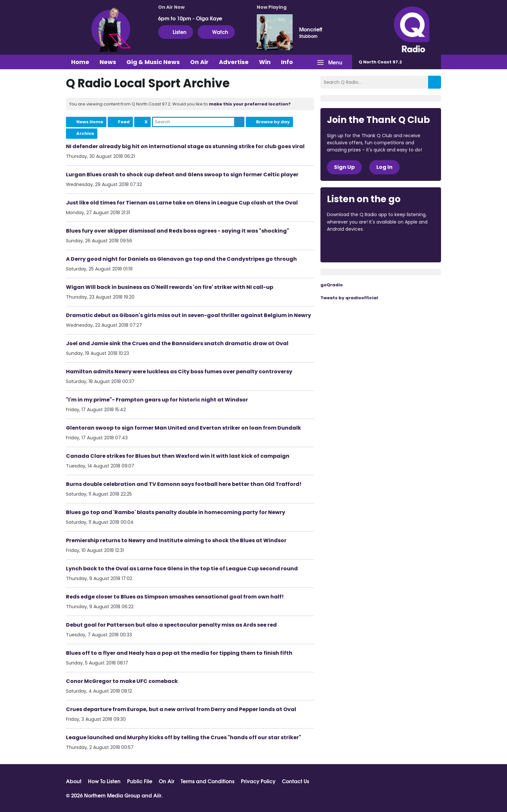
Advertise (234, 62)
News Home (90, 122)
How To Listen (104, 781)
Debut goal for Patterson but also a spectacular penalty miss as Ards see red (171, 625)
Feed (124, 122)
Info (287, 62)
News (108, 62)
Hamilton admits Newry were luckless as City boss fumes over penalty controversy (179, 372)
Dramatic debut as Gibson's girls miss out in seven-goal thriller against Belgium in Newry (189, 315)
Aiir (157, 795)
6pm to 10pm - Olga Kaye (190, 18)
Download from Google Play (406, 247)
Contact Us (296, 781)
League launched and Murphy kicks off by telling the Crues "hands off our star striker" (183, 737)
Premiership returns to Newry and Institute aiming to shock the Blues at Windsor (176, 540)
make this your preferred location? (250, 104)
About (74, 781)
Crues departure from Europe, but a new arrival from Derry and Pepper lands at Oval (181, 709)
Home (80, 62)
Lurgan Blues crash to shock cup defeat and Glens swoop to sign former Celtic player (182, 175)
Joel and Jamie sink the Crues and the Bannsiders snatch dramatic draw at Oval (177, 343)
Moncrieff (311, 29)
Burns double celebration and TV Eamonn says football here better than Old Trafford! (184, 484)
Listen (176, 32)
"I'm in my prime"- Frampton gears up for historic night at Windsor (157, 400)
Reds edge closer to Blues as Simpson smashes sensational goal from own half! (175, 597)
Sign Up (344, 167)
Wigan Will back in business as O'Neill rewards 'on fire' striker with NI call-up (170, 287)
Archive (85, 133)
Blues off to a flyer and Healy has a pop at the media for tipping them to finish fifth (179, 653)
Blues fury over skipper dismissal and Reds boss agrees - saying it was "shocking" (178, 231)
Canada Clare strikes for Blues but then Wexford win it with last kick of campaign (178, 456)
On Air (199, 62)
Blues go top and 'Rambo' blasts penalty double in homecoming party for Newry (176, 512)
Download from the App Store (352, 247)
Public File (140, 781)
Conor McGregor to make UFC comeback (122, 681)
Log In (384, 167)
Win (265, 62)
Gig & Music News (153, 62)
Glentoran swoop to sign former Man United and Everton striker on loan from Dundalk (183, 428)
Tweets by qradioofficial (349, 298)
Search (239, 122)
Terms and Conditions (208, 781)
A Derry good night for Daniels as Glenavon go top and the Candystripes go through (181, 259)
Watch (216, 32)
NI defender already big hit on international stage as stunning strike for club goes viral (185, 146)
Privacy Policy (258, 781)
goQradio (332, 285)
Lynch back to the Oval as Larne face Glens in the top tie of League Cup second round (182, 569)
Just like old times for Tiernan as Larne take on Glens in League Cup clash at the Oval (182, 203)
